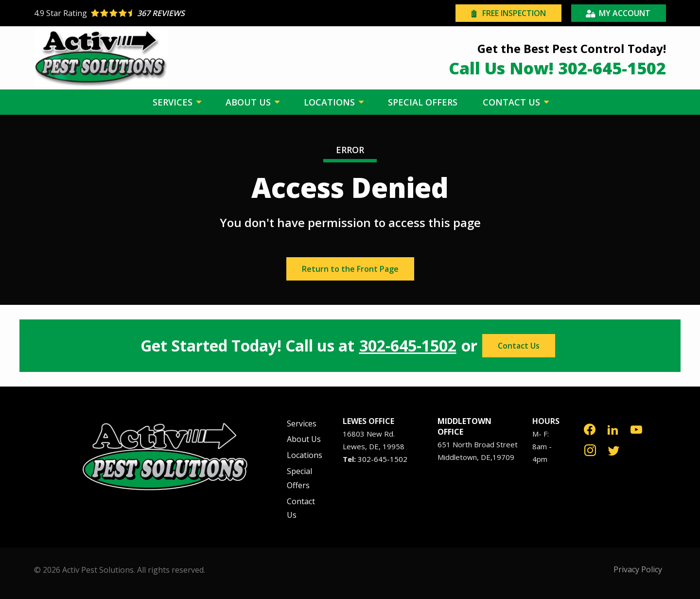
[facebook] (590, 429)
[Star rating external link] (192, 13)
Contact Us (519, 346)
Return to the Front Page (350, 269)
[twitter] (614, 449)
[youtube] (636, 429)
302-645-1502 (408, 346)
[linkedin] (613, 429)
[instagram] (590, 449)
